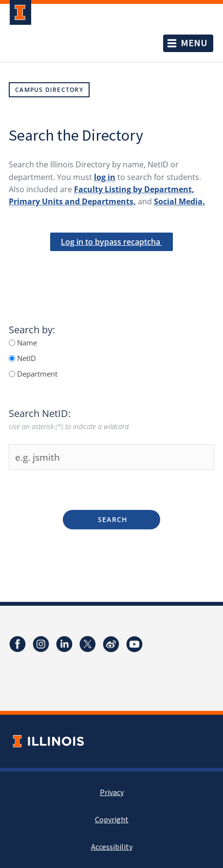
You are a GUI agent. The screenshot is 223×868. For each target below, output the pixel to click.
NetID (26, 358)
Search (111, 519)
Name (26, 343)
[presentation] (112, 268)
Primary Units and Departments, (72, 201)
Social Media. (179, 201)
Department (36, 374)
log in (105, 177)
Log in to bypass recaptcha (111, 242)
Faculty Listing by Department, (134, 189)
